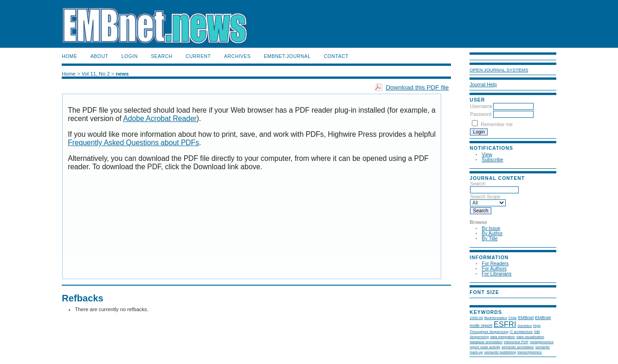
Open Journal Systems (499, 70)
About (99, 56)
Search (161, 56)
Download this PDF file (417, 87)
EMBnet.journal (287, 56)
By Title (489, 239)
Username (481, 106)
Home (69, 56)
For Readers (495, 264)
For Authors (494, 269)
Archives (237, 56)
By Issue (491, 228)
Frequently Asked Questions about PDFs (133, 143)
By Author (492, 233)
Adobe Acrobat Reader (160, 118)
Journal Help (483, 85)
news (122, 74)
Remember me (497, 125)
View (487, 155)
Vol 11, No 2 (96, 74)
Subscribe (492, 160)
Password (481, 114)
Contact (336, 56)
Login (130, 56)
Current (198, 56)
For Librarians (496, 274)
